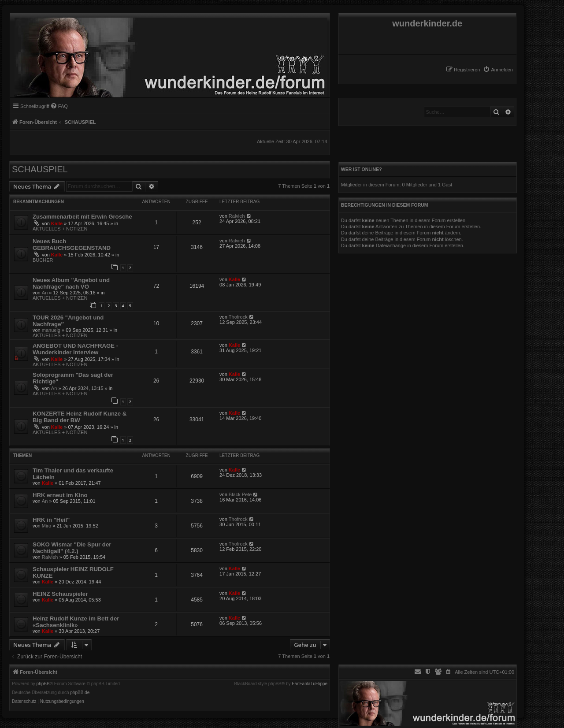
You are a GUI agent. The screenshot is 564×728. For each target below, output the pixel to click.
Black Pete (240, 494)
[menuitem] (498, 70)
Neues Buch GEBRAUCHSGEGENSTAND (72, 245)
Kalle (57, 223)
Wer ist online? (362, 169)
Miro (46, 526)
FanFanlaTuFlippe (310, 684)
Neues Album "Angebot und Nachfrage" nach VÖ (71, 283)
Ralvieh (237, 216)
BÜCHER (43, 260)
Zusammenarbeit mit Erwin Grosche (82, 217)
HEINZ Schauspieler (60, 594)
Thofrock (238, 317)
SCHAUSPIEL (40, 169)
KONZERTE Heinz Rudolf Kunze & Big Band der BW (80, 417)
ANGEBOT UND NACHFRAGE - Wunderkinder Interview (75, 349)
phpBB (43, 684)
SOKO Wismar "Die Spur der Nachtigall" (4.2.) (72, 548)
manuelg (51, 330)
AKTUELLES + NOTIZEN (60, 229)
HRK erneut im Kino (60, 495)
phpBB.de (80, 693)
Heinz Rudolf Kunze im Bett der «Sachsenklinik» (76, 622)
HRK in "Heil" (51, 520)
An (45, 293)
